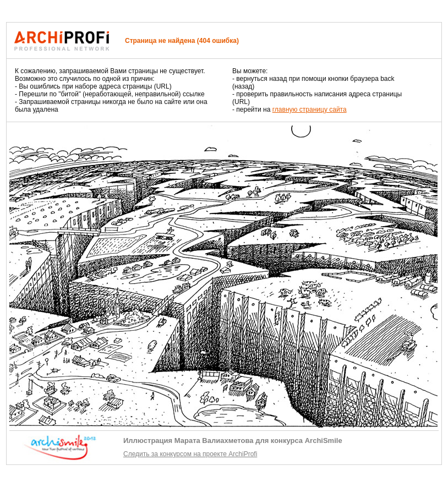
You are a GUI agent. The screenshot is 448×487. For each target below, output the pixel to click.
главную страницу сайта (310, 110)
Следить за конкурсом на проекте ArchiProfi (190, 454)
